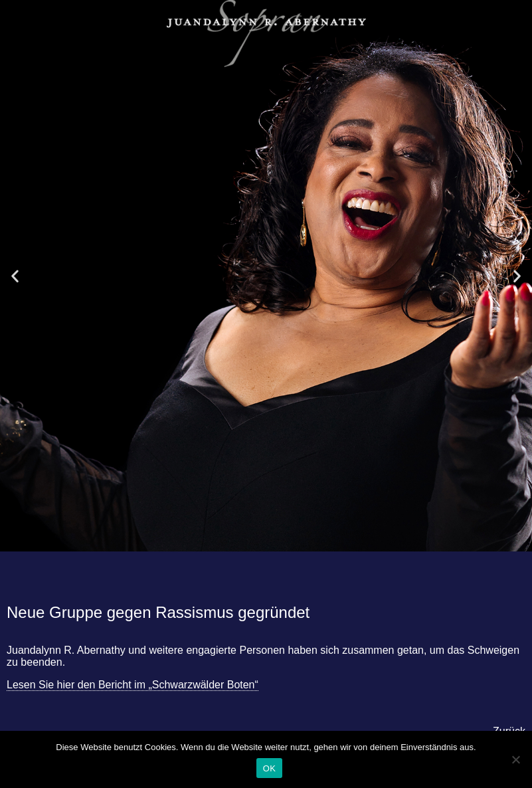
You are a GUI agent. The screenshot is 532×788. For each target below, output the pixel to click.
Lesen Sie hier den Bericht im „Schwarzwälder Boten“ (133, 685)
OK (269, 768)
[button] (15, 276)
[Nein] (515, 759)
